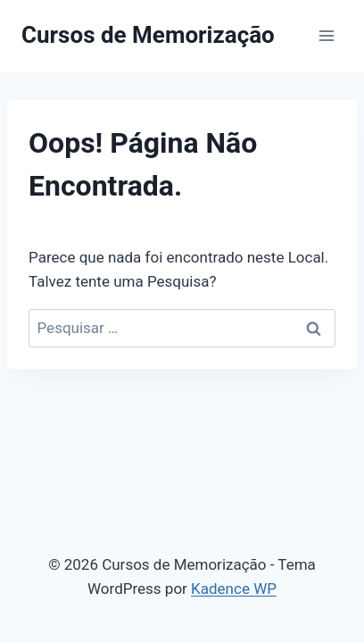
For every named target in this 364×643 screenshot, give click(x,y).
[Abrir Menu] (326, 35)
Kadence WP (234, 589)
